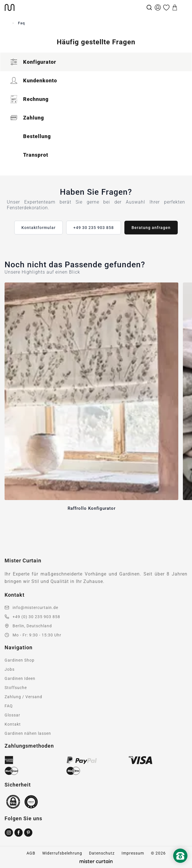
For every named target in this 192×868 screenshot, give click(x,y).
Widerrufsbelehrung (62, 853)
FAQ (9, 706)
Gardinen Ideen (20, 678)
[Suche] (149, 7)
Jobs (10, 669)
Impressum (133, 853)
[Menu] (183, 7)
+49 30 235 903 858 (94, 228)
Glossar (12, 715)
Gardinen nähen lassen (28, 733)
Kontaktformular (39, 228)
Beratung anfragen (151, 228)
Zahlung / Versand (23, 697)
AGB (31, 853)
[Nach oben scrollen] (180, 865)
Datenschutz (102, 853)
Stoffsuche (16, 688)
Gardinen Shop (20, 660)
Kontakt (13, 724)
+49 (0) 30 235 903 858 (36, 617)
